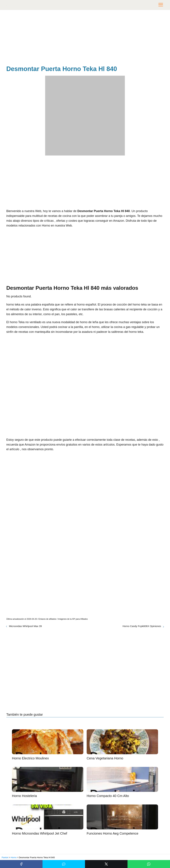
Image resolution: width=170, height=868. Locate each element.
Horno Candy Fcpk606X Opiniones (142, 626)
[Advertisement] (85, 38)
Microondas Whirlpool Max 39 (25, 626)
